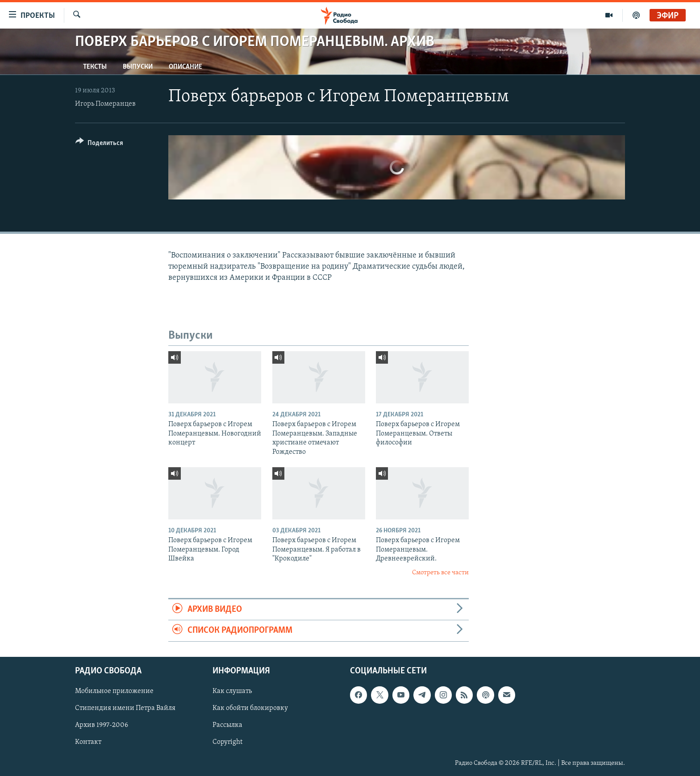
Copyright (227, 742)
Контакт (88, 742)
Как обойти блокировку (250, 708)
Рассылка (227, 725)
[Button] (99, 144)
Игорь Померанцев (105, 104)
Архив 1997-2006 (102, 725)
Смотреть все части (440, 573)
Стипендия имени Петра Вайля (125, 708)
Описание (185, 67)
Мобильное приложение (114, 691)
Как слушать (232, 691)
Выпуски (138, 67)
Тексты (95, 67)
